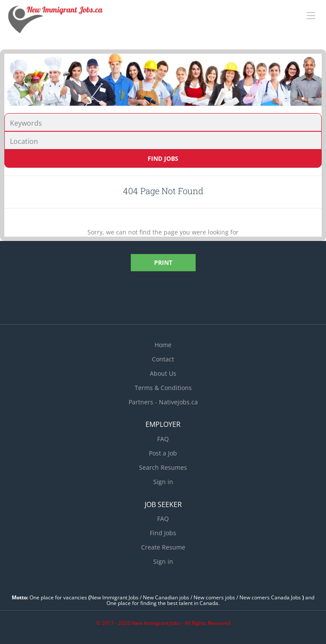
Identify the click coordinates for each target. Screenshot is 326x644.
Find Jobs (163, 158)
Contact (163, 359)
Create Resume (163, 547)
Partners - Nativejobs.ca (163, 402)
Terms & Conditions (163, 388)
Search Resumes (163, 467)
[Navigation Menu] (311, 16)
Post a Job (163, 453)
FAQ (163, 439)
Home (163, 345)
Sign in (163, 482)
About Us (163, 373)
